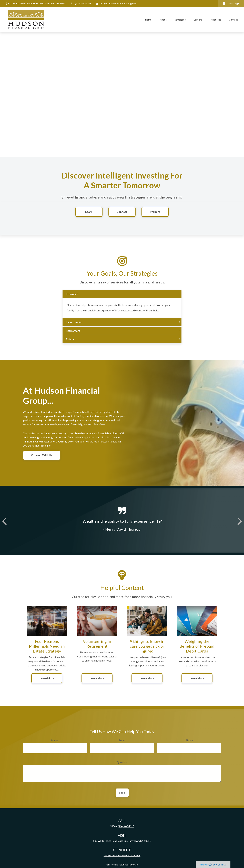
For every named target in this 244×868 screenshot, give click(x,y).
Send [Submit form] (122, 797)
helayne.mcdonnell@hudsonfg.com (116, 3)
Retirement (73, 335)
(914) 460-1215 (81, 3)
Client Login (231, 3)
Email (122, 745)
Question (122, 767)
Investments (74, 327)
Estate (70, 344)
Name (55, 745)
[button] (148, 20)
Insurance (72, 299)
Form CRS (134, 865)
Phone (189, 745)
